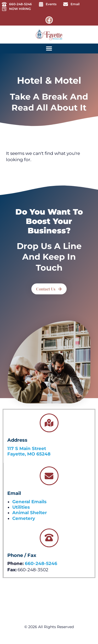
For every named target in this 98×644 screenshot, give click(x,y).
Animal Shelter (30, 513)
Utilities (21, 507)
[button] (49, 48)
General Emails (29, 502)
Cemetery (24, 518)
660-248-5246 (41, 563)
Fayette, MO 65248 (29, 454)
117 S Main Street (27, 448)
